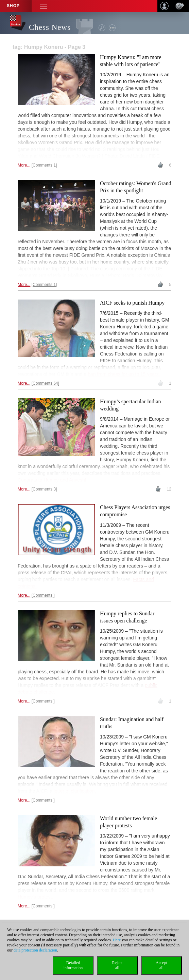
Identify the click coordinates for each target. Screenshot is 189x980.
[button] (44, 6)
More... (24, 165)
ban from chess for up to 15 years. (124, 374)
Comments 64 (45, 383)
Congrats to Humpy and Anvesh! (52, 480)
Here (117, 940)
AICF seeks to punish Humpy (132, 303)
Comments (43, 595)
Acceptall (161, 965)
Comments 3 (44, 489)
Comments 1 (44, 165)
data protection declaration (35, 950)
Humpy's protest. (36, 897)
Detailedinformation (73, 965)
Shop (13, 6)
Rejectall (117, 965)
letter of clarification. (75, 791)
